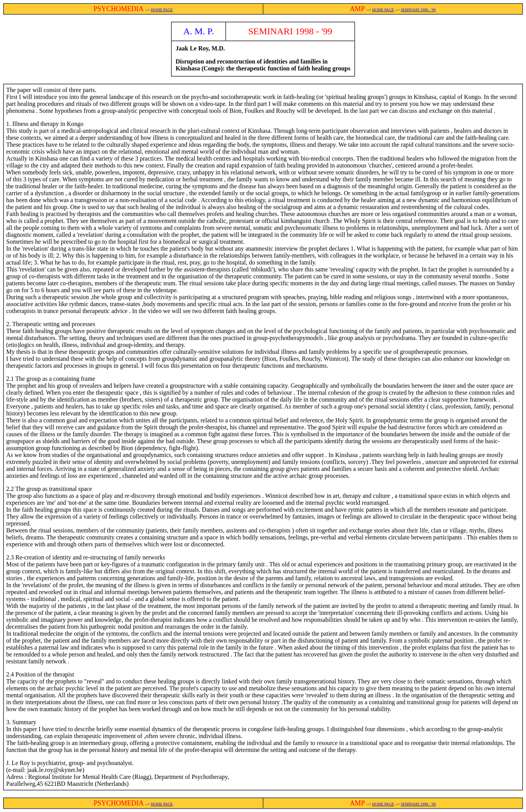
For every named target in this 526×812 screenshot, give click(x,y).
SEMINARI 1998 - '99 (418, 10)
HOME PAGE (162, 10)
